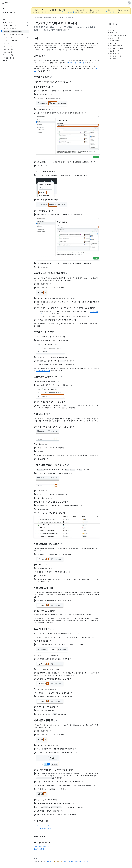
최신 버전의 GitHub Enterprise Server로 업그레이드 (61, 12)
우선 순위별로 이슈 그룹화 (48, 544)
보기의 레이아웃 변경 (44, 828)
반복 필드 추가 (42, 414)
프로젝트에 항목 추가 (43, 370)
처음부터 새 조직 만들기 (76, 63)
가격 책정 (70, 861)
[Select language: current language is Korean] (129, 3)
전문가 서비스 (79, 861)
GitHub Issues (9, 12)
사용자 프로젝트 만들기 (44, 171)
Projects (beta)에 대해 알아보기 (64, 18)
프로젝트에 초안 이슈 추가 (48, 377)
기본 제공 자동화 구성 (45, 720)
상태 (65, 861)
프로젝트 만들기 (43, 77)
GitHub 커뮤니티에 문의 (41, 846)
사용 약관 (50, 861)
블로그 (86, 861)
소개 (37, 38)
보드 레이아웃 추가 (44, 629)
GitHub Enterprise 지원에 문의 (106, 12)
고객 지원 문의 (39, 849)
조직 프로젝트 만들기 (43, 87)
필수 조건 (39, 56)
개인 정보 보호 (58, 861)
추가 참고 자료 (42, 821)
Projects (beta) (48, 18)
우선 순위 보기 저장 (44, 588)
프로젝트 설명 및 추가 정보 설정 (50, 273)
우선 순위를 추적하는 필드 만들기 (51, 465)
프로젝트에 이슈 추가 (45, 332)
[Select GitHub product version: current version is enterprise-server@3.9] (29, 3)
